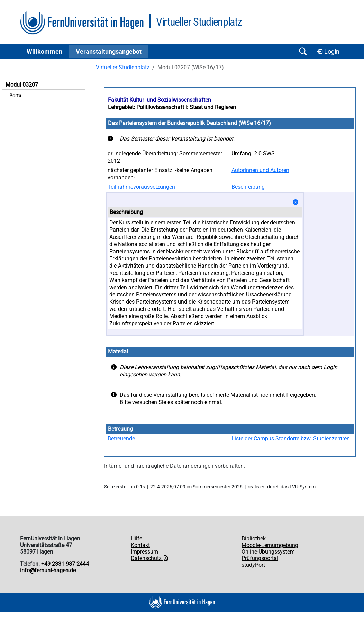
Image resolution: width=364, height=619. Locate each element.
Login (328, 52)
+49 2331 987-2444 (65, 564)
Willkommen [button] (44, 52)
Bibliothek (254, 539)
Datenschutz (150, 558)
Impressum (144, 552)
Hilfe (136, 539)
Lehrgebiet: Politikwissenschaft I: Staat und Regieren (172, 107)
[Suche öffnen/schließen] (303, 51)
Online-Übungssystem (268, 552)
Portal (16, 96)
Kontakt (140, 545)
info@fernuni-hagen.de (48, 570)
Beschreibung (248, 187)
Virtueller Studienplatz (123, 67)
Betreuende (121, 438)
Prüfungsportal (260, 558)
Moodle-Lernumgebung (270, 545)
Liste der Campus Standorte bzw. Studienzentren (291, 438)
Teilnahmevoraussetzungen (141, 187)
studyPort (253, 565)
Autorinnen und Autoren (260, 170)
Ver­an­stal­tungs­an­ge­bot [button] (109, 52)
